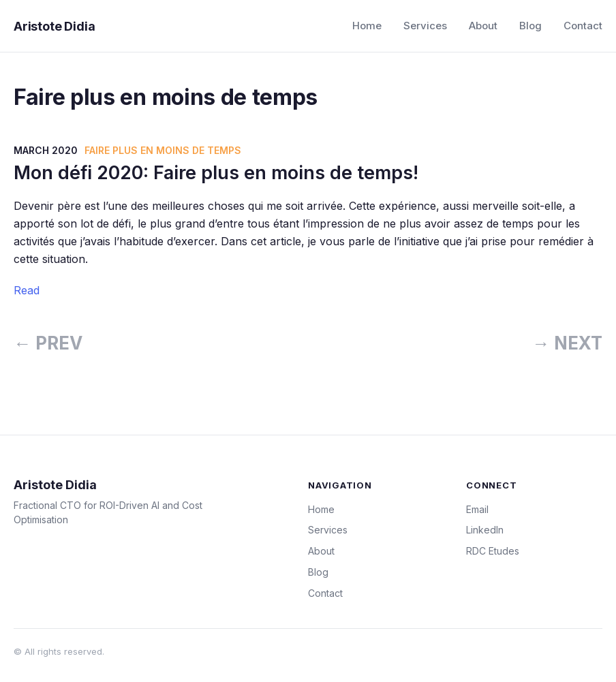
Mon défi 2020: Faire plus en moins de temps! (216, 173)
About (483, 26)
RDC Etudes (493, 551)
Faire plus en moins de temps (163, 150)
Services (425, 26)
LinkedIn (485, 530)
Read (27, 290)
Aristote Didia (54, 26)
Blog (530, 26)
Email (477, 509)
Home (367, 26)
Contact (583, 26)
